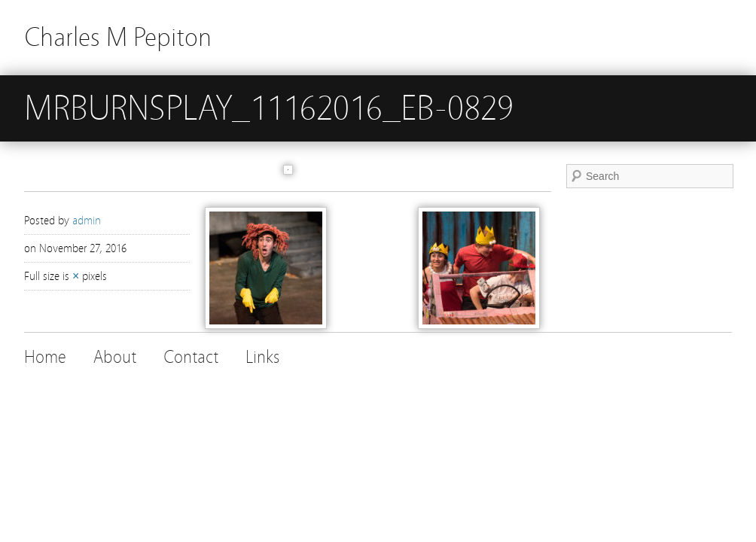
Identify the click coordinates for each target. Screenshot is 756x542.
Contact (191, 357)
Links (262, 357)
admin (87, 221)
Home (45, 357)
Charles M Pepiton (118, 37)
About (115, 357)
